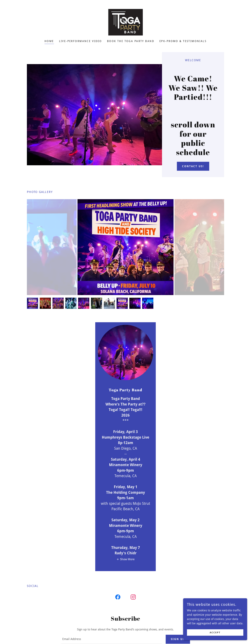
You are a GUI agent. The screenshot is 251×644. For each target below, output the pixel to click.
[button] (125, 559)
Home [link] (49, 41)
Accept (215, 639)
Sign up (178, 639)
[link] (125, 22)
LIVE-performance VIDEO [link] (81, 41)
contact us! (193, 166)
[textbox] (111, 639)
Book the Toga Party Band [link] (131, 41)
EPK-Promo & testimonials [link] (183, 41)
